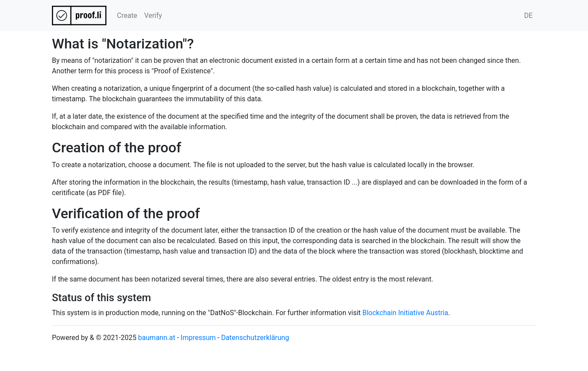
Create (127, 15)
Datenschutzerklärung (255, 338)
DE (528, 15)
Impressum (198, 338)
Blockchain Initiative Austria (405, 313)
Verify (153, 15)
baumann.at (157, 338)
